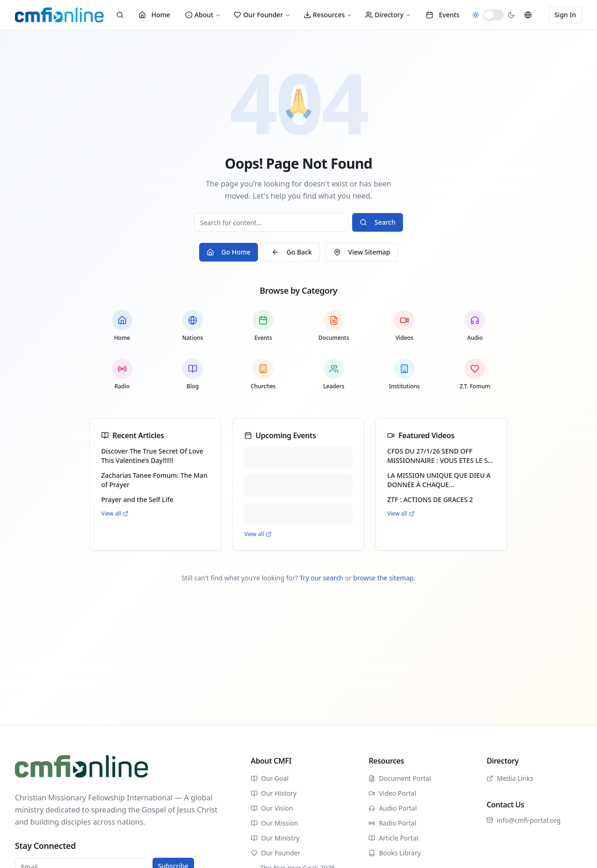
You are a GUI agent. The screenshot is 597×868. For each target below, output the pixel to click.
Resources (328, 15)
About (203, 15)
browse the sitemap (383, 578)
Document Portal (400, 778)
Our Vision (272, 808)
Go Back (292, 252)
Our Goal (270, 778)
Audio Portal (392, 808)
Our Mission (274, 823)
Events (443, 15)
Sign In (565, 15)
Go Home (229, 252)
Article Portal (393, 838)
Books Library (395, 853)
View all (115, 514)
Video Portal (392, 793)
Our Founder (262, 15)
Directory (388, 15)
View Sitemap (362, 252)
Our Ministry (275, 838)
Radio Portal (392, 823)
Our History (274, 793)
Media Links (510, 778)
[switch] (493, 15)
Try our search (321, 578)
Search (378, 222)
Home (154, 15)
